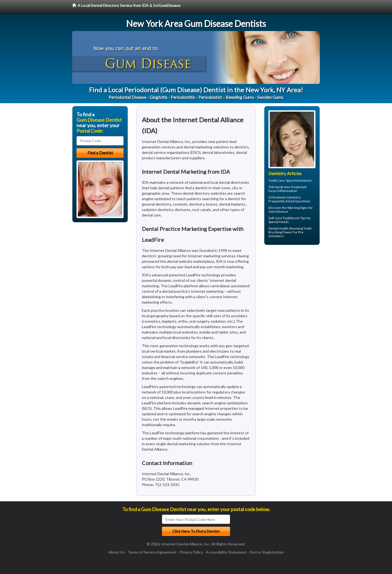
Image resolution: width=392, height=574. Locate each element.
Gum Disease (278, 211)
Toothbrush (291, 218)
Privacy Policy (191, 552)
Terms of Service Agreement (152, 552)
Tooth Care (276, 180)
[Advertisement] (292, 291)
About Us (117, 552)
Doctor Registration (267, 552)
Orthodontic (278, 197)
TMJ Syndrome (279, 187)
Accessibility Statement (226, 552)
